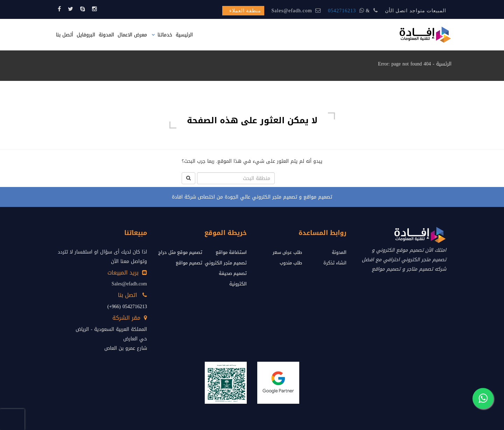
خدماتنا (165, 35)
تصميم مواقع (189, 263)
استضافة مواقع (231, 252)
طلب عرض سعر (287, 252)
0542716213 (342, 11)
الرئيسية (184, 35)
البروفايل (86, 35)
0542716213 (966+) (127, 307)
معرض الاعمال (132, 35)
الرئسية (444, 64)
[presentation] (12, 419)
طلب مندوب (291, 263)
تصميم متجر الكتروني (226, 263)
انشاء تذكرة (335, 263)
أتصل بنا (65, 35)
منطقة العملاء (245, 11)
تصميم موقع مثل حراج (180, 252)
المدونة (106, 35)
